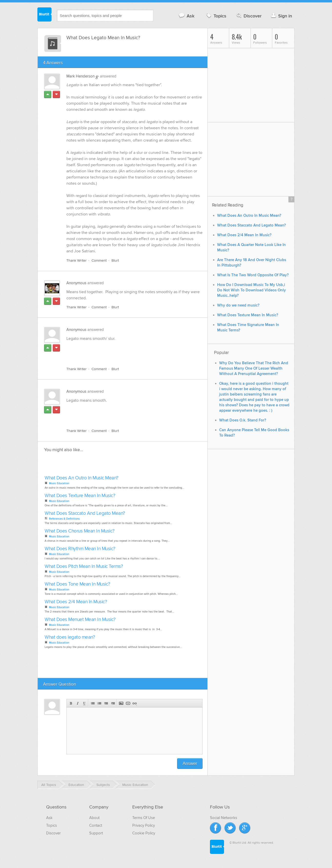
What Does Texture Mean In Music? (80, 496)
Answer (190, 763)
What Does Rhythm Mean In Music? (80, 549)
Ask (186, 16)
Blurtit (45, 15)
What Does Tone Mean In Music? (77, 584)
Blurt (115, 260)
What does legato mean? (70, 637)
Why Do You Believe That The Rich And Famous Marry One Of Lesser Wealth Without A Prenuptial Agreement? (254, 368)
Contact (96, 825)
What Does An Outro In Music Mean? (82, 478)
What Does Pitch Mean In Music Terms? (84, 566)
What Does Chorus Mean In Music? (80, 531)
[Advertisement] (126, 351)
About (94, 818)
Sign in (281, 16)
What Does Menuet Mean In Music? (80, 620)
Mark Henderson (81, 76)
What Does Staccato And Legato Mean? (85, 513)
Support (96, 833)
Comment (99, 260)
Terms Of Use (144, 818)
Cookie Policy (144, 833)
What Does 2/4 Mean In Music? (76, 602)
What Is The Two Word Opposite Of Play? (253, 275)
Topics (216, 16)
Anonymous (76, 283)
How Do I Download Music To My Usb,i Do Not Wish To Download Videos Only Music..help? (251, 290)
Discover (249, 16)
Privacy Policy (144, 825)
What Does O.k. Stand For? (243, 420)
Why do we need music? (238, 305)
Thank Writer (77, 260)
